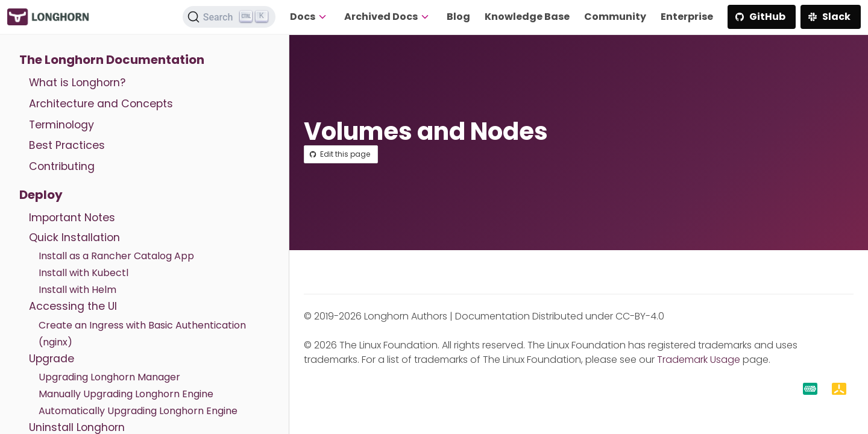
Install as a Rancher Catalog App (116, 256)
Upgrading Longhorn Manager (109, 377)
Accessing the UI (73, 306)
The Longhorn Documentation (112, 60)
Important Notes (72, 218)
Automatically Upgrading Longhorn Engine (138, 411)
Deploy (41, 195)
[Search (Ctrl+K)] (229, 17)
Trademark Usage (699, 360)
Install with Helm (77, 290)
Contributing (62, 166)
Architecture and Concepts (101, 104)
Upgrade (52, 359)
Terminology (61, 125)
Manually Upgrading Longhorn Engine (126, 394)
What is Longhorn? (77, 83)
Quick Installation (74, 237)
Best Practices (67, 145)
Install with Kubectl (83, 273)
